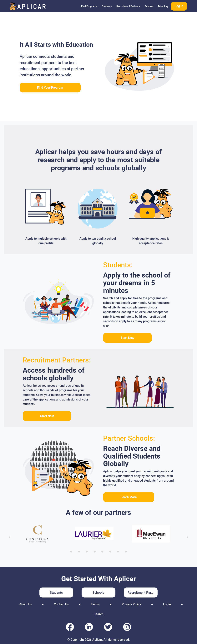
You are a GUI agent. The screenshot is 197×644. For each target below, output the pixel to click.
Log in (179, 6)
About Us (25, 604)
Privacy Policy (131, 604)
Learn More (129, 497)
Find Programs (89, 6)
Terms (95, 604)
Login (167, 604)
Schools (149, 6)
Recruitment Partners (128, 6)
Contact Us (61, 604)
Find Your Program (50, 88)
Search (99, 614)
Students (107, 6)
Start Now (127, 338)
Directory (163, 6)
